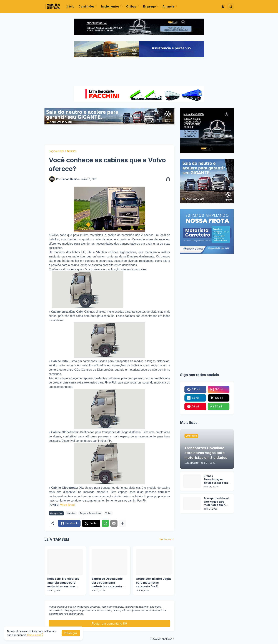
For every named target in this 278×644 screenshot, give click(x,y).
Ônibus (131, 6)
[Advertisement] (139, 72)
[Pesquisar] (231, 6)
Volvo (108, 513)
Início (71, 6)
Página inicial (56, 151)
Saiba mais (34, 635)
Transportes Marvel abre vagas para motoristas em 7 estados (216, 502)
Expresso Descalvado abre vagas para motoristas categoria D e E (109, 583)
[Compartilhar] (167, 179)
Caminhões (87, 6)
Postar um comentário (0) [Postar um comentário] (109, 623)
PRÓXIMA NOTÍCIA (161, 639)
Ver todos (165, 539)
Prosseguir (71, 633)
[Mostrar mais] (122, 523)
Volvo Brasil (68, 505)
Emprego (149, 6)
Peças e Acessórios (90, 513)
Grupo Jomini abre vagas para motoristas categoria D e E (154, 582)
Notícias (72, 151)
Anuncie (168, 6)
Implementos (110, 6)
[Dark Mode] (223, 6)
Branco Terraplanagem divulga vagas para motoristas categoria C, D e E (216, 479)
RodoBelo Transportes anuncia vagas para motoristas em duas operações (63, 583)
